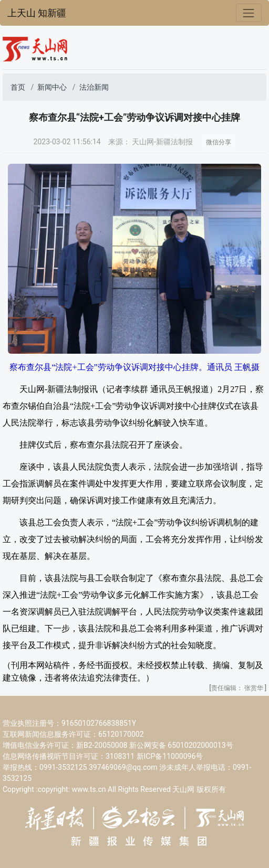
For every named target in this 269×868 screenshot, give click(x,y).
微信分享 (219, 142)
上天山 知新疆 (37, 13)
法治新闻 (94, 87)
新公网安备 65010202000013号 (181, 745)
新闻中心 (52, 87)
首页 (18, 87)
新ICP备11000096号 (170, 756)
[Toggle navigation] (249, 13)
